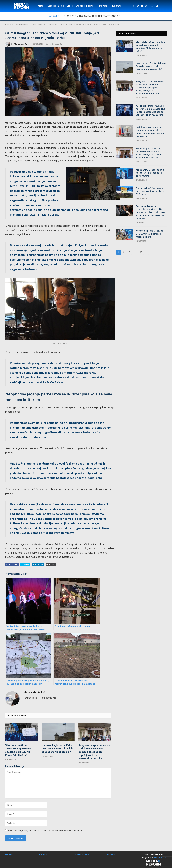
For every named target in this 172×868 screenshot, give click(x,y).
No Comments (54, 44)
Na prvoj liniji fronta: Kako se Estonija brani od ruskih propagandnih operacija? (57, 749)
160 (140, 252)
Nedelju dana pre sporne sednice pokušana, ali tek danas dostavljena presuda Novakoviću (150, 132)
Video (70, 6)
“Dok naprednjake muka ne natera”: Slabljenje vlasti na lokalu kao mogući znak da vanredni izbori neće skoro (150, 110)
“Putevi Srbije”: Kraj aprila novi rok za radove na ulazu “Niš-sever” (150, 191)
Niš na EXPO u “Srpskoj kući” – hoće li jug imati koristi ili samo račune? (151, 173)
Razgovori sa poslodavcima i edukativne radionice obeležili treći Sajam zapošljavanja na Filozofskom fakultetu (94, 752)
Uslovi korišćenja (81, 854)
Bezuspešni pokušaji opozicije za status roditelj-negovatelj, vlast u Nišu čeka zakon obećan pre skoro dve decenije (151, 212)
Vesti (40, 6)
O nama (9, 854)
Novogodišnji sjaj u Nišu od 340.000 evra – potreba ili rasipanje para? (149, 234)
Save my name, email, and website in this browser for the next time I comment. (45, 831)
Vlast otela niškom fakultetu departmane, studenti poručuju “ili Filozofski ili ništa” (94, 16)
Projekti (43, 854)
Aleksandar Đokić (22, 44)
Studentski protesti (86, 6)
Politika (103, 6)
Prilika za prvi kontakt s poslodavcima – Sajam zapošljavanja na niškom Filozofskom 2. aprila (149, 153)
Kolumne (117, 6)
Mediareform (160, 858)
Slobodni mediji (56, 6)
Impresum (111, 854)
